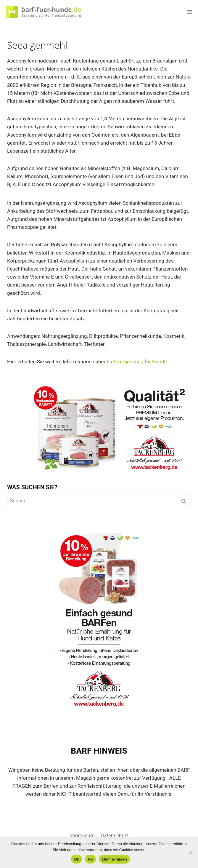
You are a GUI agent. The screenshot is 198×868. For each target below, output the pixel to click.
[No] (191, 852)
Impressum (82, 835)
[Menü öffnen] (190, 12)
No (90, 859)
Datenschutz (115, 835)
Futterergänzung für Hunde (137, 362)
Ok (77, 859)
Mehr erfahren (114, 859)
